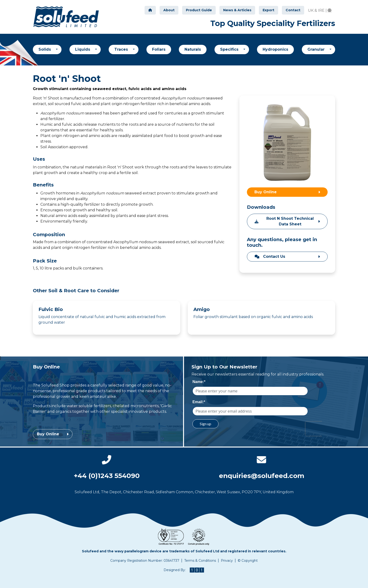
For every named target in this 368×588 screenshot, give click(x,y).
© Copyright (248, 561)
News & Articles (237, 10)
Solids (45, 49)
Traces (122, 49)
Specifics (230, 49)
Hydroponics (275, 49)
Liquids (83, 49)
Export (268, 10)
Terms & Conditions (200, 561)
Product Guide (199, 10)
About (169, 10)
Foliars (159, 49)
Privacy (227, 561)
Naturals (193, 49)
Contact (293, 10)
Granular (317, 49)
